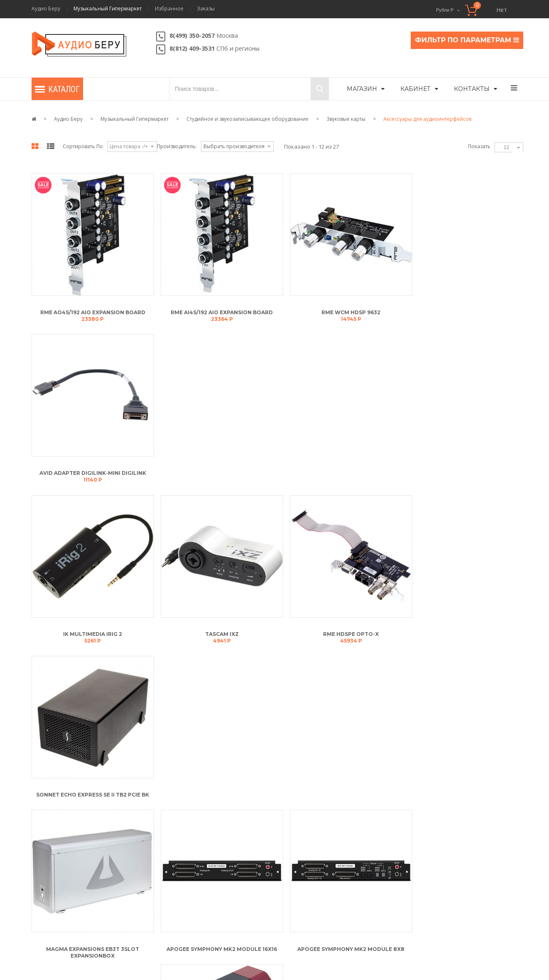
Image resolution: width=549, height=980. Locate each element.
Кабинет (415, 89)
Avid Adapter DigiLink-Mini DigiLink (469, 309)
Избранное (169, 9)
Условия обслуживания (193, 853)
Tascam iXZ (217, 467)
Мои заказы (54, 904)
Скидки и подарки (311, 870)
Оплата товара (307, 887)
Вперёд (279, 671)
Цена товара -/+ (129, 146)
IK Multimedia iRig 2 (91, 467)
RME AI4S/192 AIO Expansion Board (217, 309)
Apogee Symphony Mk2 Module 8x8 (343, 624)
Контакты (472, 89)
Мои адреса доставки (66, 870)
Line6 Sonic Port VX (469, 589)
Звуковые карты (346, 119)
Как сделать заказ (310, 836)
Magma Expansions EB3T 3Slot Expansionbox (91, 628)
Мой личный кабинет (66, 853)
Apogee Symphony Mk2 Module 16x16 (217, 624)
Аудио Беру (46, 9)
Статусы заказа (307, 853)
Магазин (362, 89)
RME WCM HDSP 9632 (343, 309)
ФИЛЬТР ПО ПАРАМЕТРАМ (467, 40)
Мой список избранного (70, 887)
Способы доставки (311, 904)
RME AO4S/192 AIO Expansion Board (91, 309)
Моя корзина (56, 836)
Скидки (152, 952)
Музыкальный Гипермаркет (108, 9)
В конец (311, 671)
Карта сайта (187, 952)
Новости (174, 904)
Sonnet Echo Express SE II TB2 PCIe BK (469, 467)
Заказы (206, 9)
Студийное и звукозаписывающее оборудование (248, 119)
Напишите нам (451, 863)
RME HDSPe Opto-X (343, 467)
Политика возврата (187, 870)
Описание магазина (189, 836)
